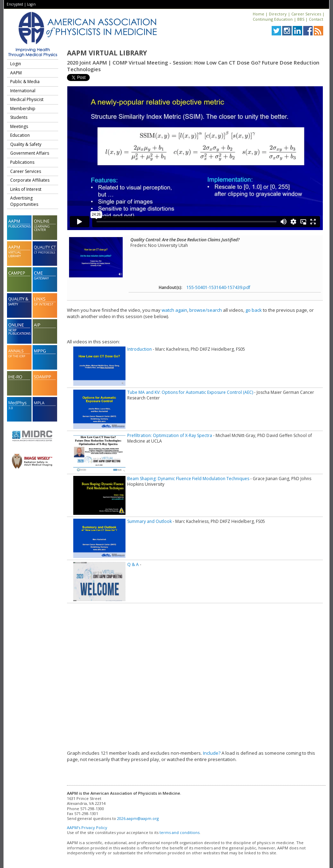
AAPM (16, 73)
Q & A (133, 564)
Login (31, 4)
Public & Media (25, 82)
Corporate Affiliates (30, 180)
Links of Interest (26, 189)
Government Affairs (30, 153)
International (23, 91)
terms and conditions (179, 832)
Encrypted (15, 4)
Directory (278, 14)
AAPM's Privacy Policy (87, 827)
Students (19, 117)
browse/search (206, 310)
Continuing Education (273, 19)
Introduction (140, 349)
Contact (316, 19)
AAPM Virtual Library (107, 53)
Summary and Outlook (149, 521)
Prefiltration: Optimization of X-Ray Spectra (170, 435)
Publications (22, 162)
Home (259, 14)
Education (20, 135)
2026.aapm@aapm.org (138, 818)
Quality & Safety (26, 144)
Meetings (19, 126)
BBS (301, 19)
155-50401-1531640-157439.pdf (218, 287)
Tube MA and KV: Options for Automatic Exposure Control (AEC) (190, 392)
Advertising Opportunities (24, 201)
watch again (174, 310)
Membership (23, 109)
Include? (212, 753)
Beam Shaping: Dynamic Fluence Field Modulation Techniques (188, 479)
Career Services (306, 14)
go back (254, 310)
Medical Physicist (27, 99)
